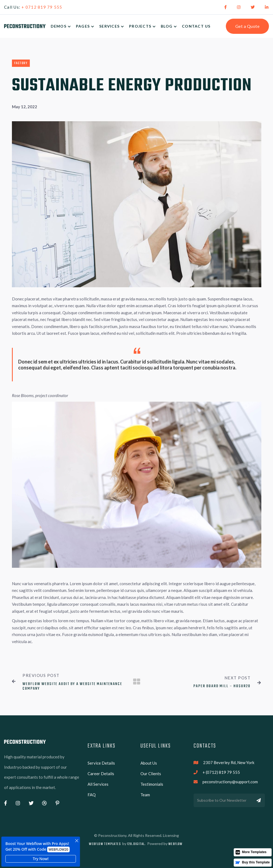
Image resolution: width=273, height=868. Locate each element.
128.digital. (136, 844)
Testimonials (152, 784)
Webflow (176, 844)
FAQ (92, 795)
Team (145, 795)
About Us (149, 763)
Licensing (171, 835)
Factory (21, 63)
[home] (25, 26)
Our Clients (151, 774)
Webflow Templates (105, 844)
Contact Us (196, 26)
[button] (63, 26)
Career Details (101, 774)
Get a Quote (248, 26)
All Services (98, 784)
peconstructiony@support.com (230, 782)
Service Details (101, 763)
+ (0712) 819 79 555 (221, 772)
